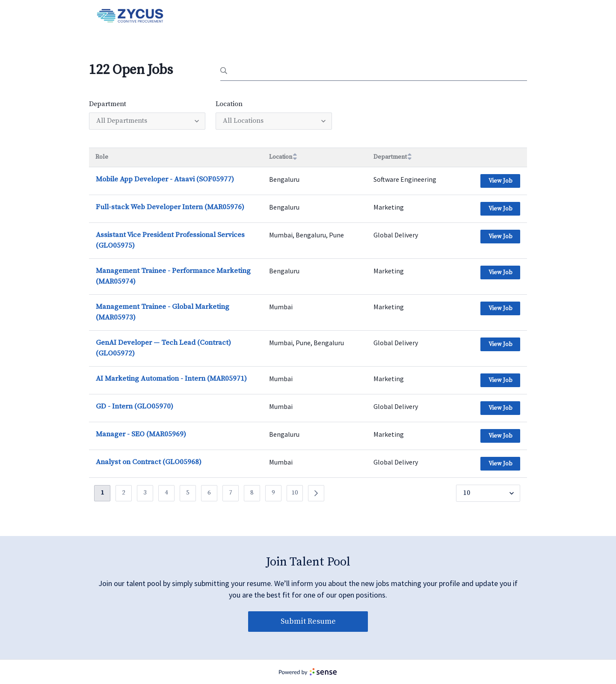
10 (295, 493)
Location (229, 104)
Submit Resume (308, 621)
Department (108, 104)
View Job (500, 181)
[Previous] (316, 493)
